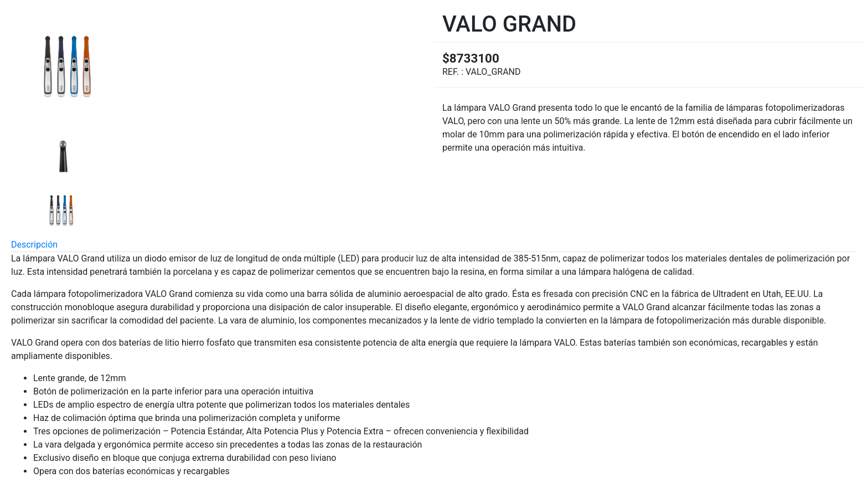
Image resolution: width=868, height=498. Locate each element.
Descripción (34, 245)
